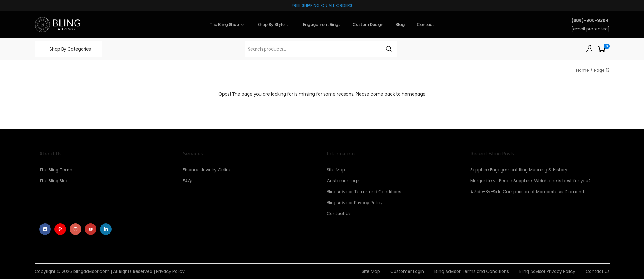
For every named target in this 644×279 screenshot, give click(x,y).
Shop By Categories (70, 49)
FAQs (188, 181)
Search (389, 49)
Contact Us (339, 214)
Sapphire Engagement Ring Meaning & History (519, 170)
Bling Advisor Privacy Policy (355, 203)
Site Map (336, 170)
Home (583, 70)
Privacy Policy (170, 271)
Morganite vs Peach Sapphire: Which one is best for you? (531, 181)
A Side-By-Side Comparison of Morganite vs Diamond (527, 192)
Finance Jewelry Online (207, 170)
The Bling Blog (54, 181)
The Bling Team (56, 170)
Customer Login (344, 181)
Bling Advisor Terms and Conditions (364, 192)
